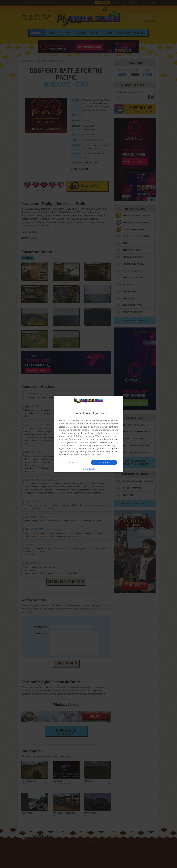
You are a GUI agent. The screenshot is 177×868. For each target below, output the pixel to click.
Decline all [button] (73, 462)
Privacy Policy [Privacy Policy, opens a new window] (95, 455)
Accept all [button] (104, 462)
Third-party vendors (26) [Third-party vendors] (86, 436)
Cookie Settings (80, 455)
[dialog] (88, 434)
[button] (88, 469)
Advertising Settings (77, 452)
